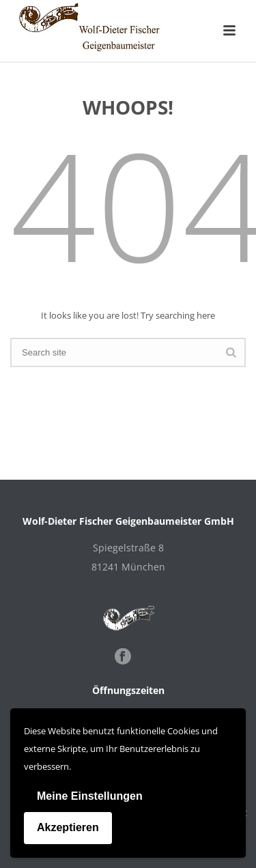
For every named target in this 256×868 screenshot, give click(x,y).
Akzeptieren (68, 827)
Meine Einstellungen (90, 796)
